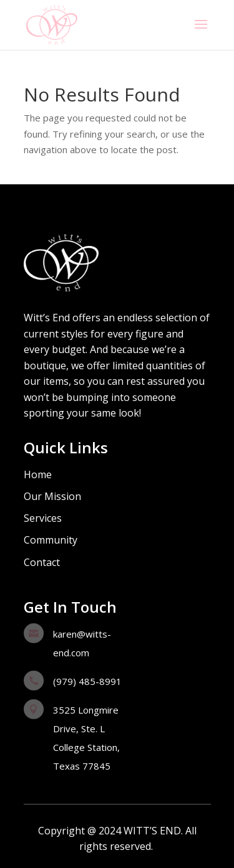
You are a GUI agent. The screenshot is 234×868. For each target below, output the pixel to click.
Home (38, 474)
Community (51, 540)
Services (43, 518)
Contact (42, 562)
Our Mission (52, 496)
